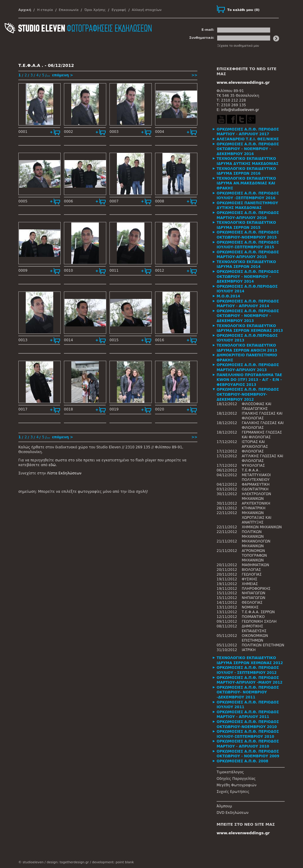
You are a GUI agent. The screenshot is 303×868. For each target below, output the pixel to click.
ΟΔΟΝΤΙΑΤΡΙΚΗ (255, 489)
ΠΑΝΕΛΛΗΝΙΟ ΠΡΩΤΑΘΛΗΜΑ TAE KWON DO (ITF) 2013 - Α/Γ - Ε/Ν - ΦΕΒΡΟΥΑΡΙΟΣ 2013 (249, 380)
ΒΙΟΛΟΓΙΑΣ (251, 570)
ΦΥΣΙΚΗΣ (249, 579)
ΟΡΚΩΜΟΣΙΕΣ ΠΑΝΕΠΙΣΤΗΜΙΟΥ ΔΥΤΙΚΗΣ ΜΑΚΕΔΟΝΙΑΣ (247, 206)
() (243, 10)
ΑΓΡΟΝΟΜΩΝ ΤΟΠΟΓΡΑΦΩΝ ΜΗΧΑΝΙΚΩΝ (254, 555)
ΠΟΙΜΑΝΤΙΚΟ (253, 617)
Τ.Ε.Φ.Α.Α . (251, 470)
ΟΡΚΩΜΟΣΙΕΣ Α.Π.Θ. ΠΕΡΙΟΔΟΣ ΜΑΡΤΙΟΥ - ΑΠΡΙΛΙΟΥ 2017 (248, 132)
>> (194, 75)
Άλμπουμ (224, 806)
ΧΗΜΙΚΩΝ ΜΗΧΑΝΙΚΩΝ (262, 527)
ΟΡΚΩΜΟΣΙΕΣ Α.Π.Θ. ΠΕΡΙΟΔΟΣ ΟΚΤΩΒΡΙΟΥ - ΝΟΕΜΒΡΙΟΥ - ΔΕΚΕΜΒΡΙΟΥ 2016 (248, 149)
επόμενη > (63, 75)
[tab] (251, 132)
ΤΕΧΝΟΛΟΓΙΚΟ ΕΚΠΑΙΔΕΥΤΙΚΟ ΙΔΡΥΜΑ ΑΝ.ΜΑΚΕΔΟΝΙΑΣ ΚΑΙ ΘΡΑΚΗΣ (246, 183)
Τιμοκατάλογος (230, 772)
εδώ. (53, 465)
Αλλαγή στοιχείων (147, 10)
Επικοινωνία (69, 10)
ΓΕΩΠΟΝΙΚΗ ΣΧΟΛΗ (259, 621)
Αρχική (25, 10)
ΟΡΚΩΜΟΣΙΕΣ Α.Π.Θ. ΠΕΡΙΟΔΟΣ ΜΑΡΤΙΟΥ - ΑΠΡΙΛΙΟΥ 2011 (248, 715)
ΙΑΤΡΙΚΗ (249, 650)
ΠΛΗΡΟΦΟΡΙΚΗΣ (256, 589)
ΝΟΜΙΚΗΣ (250, 607)
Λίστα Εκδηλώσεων (64, 473)
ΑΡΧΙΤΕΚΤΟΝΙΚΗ (256, 503)
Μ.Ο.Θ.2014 (228, 296)
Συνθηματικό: (202, 38)
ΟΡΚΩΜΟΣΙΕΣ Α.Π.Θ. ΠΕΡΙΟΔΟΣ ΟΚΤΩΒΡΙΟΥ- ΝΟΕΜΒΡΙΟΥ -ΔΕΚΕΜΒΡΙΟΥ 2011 (248, 692)
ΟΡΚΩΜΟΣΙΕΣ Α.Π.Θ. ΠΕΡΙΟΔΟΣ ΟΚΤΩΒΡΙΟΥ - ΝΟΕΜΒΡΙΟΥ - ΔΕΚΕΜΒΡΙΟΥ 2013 (248, 316)
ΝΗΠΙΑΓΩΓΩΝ (253, 593)
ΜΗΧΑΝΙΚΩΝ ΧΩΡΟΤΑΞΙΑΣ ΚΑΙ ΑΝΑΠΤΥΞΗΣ (257, 518)
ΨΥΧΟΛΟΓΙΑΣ (253, 466)
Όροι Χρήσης (95, 10)
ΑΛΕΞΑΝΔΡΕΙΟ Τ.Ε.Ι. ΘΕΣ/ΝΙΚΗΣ (248, 139)
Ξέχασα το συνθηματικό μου (238, 46)
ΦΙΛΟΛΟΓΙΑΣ (253, 451)
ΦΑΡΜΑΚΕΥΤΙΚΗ (256, 484)
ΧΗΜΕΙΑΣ (250, 584)
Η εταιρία (45, 10)
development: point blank (113, 862)
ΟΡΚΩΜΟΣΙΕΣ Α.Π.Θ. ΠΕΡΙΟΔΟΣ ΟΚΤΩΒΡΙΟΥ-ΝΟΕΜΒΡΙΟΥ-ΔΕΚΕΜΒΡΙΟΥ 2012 (248, 394)
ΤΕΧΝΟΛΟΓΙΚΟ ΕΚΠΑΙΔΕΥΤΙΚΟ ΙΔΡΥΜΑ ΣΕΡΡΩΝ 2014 (246, 264)
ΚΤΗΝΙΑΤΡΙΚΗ (254, 508)
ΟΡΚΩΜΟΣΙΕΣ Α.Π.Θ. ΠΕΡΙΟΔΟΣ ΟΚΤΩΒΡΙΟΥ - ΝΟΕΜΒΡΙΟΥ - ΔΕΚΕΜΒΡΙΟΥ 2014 (248, 277)
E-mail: (208, 30)
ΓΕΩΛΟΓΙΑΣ (252, 574)
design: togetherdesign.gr (68, 862)
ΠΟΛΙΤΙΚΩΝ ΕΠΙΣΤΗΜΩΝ (263, 645)
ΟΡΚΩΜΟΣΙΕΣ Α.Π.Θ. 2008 (242, 761)
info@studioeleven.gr (240, 110)
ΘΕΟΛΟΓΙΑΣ (252, 603)
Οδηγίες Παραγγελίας (236, 779)
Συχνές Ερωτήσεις (233, 792)
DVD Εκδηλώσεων (233, 813)
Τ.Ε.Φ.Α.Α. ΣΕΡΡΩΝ (258, 612)
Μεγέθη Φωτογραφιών (237, 785)
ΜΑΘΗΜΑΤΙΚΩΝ (255, 565)
